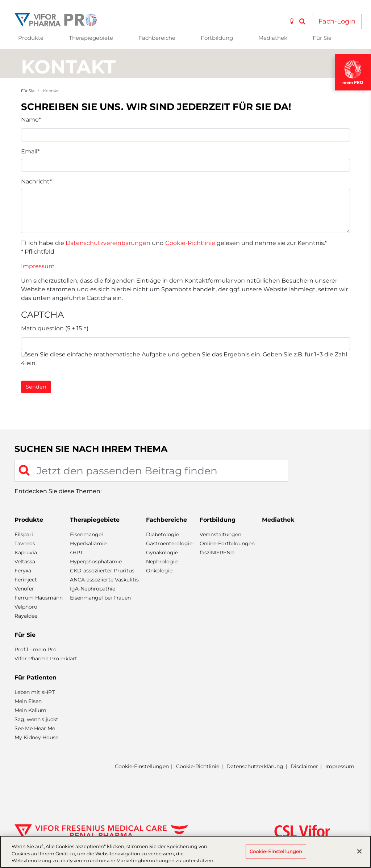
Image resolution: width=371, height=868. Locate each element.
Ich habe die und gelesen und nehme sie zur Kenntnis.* (178, 243)
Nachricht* (36, 181)
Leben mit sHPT (35, 692)
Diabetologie (162, 534)
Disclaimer (304, 766)
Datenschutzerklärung (255, 766)
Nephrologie (162, 562)
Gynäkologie (162, 552)
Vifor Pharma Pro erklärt (46, 659)
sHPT (76, 552)
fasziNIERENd (217, 552)
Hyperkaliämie (88, 543)
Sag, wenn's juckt (36, 719)
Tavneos (25, 543)
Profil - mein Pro (36, 649)
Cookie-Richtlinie (190, 243)
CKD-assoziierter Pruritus (102, 571)
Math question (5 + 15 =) (55, 328)
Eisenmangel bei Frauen (100, 598)
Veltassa (25, 562)
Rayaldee (26, 616)
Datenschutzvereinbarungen (108, 243)
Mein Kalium (30, 710)
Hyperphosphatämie (96, 562)
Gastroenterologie (169, 543)
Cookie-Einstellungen (142, 767)
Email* (30, 151)
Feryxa (23, 571)
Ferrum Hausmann (39, 598)
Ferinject (26, 580)
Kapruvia (26, 552)
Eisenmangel (86, 534)
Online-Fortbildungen (227, 543)
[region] (185, 852)
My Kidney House (36, 737)
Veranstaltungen (220, 534)
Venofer (24, 589)
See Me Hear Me (35, 728)
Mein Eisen (28, 701)
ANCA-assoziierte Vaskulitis (104, 580)
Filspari (24, 534)
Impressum (38, 266)
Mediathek (273, 38)
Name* (31, 120)
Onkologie (159, 571)
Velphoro (26, 607)
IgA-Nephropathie (93, 589)
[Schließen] (359, 851)
